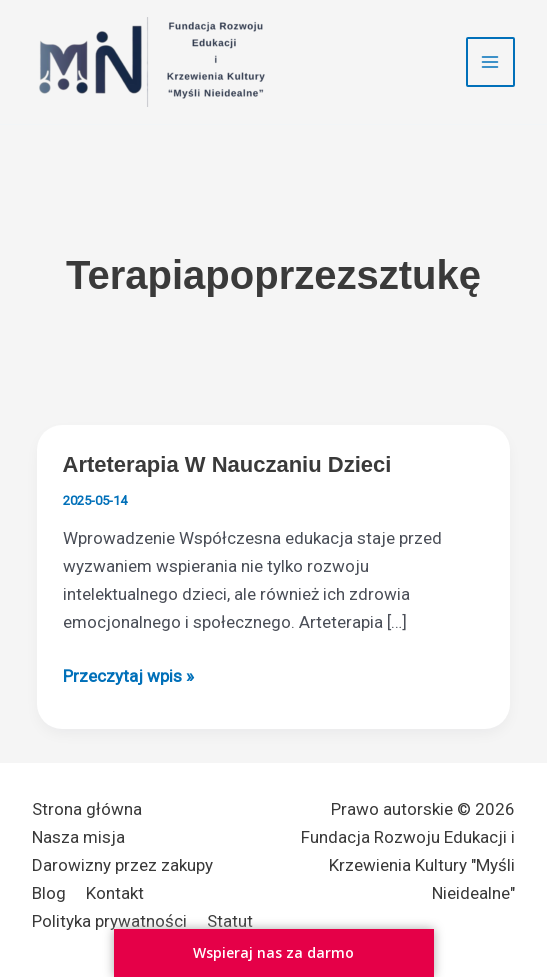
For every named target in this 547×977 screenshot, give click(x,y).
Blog (49, 893)
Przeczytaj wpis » (128, 676)
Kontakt (115, 893)
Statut (230, 921)
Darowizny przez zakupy (122, 865)
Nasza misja (78, 837)
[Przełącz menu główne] (491, 62)
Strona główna (87, 809)
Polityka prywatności (109, 921)
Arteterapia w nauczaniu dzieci (227, 464)
